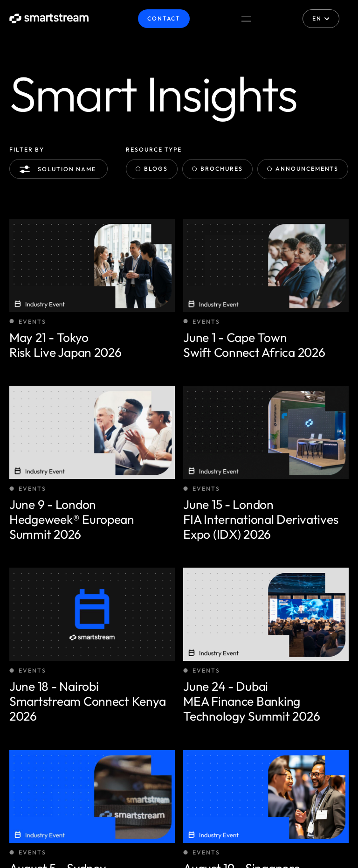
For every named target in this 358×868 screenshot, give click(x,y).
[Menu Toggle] (246, 19)
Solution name (59, 169)
